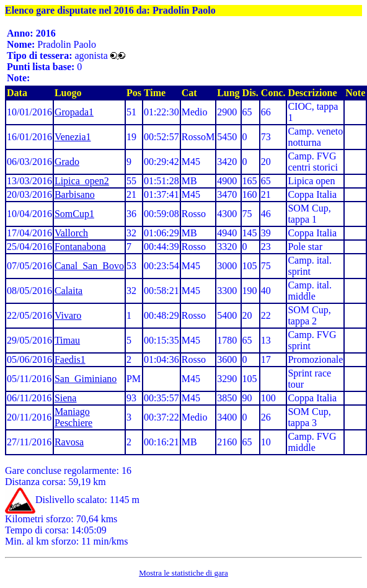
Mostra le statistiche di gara (183, 573)
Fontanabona (80, 247)
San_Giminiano (86, 379)
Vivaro (68, 315)
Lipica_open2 (82, 181)
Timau (67, 340)
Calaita (69, 291)
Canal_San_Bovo (89, 266)
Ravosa (69, 442)
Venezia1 (73, 137)
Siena (66, 398)
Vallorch (71, 233)
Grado (67, 162)
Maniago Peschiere (73, 417)
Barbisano (75, 194)
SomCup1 (74, 214)
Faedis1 (70, 359)
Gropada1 (74, 112)
